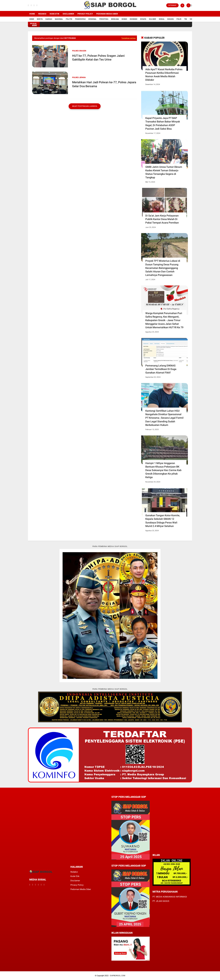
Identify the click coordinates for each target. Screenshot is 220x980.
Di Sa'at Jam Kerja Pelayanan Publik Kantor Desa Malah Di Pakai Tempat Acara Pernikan (162, 219)
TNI (186, 19)
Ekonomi (134, 19)
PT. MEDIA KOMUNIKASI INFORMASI (170, 897)
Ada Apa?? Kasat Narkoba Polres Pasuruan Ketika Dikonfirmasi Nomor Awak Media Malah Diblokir (164, 75)
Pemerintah (80, 19)
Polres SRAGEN (79, 51)
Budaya (171, 19)
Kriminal (92, 19)
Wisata (143, 19)
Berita (40, 19)
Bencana (115, 19)
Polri (179, 19)
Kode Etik (55, 14)
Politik (69, 19)
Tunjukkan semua (128, 38)
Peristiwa (104, 19)
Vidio (192, 19)
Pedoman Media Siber (107, 14)
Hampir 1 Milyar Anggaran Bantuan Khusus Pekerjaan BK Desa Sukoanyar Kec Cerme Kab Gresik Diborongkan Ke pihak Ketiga (163, 470)
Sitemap (172, 5)
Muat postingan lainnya (85, 106)
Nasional (59, 19)
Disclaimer (68, 14)
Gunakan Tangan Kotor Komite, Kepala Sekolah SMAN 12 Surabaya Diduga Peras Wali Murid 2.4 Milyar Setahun (163, 521)
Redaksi (42, 14)
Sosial (162, 19)
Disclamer (75, 881)
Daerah (49, 19)
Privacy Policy (85, 14)
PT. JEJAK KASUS (161, 901)
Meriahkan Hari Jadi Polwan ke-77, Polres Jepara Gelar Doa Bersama (104, 84)
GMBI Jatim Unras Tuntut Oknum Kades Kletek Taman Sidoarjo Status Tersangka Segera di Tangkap (164, 172)
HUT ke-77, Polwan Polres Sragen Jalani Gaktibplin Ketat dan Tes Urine (98, 58)
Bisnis (124, 19)
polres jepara (79, 77)
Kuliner (153, 19)
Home (32, 14)
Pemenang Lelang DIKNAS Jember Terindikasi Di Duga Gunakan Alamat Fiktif (161, 369)
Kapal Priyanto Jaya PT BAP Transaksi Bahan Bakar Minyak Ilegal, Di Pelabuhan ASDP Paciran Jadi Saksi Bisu (163, 123)
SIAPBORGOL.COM (118, 976)
